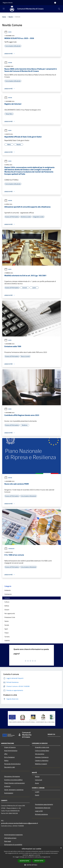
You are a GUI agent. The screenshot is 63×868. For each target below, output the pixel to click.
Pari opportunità (10, 613)
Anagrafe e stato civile (42, 747)
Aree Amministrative (11, 751)
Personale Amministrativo (12, 764)
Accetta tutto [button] (24, 861)
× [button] (61, 848)
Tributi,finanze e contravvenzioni (14, 783)
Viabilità (7, 640)
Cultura (7, 602)
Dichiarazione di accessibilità (13, 845)
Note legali (8, 841)
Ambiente (8, 590)
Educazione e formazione (12, 776)
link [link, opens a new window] (49, 857)
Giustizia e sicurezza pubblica (13, 780)
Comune (7, 598)
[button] (32, 865)
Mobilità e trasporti (41, 764)
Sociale (7, 625)
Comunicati (9, 549)
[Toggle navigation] (4, 9)
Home (4, 17)
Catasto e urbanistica (42, 761)
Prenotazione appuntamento (44, 804)
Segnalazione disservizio (43, 808)
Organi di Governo (10, 747)
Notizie (8, 63)
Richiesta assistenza (41, 814)
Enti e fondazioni (9, 757)
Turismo (7, 637)
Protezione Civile (10, 617)
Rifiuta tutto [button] (39, 861)
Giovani (7, 610)
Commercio (8, 594)
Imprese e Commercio (42, 757)
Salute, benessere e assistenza (14, 790)
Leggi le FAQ (39, 811)
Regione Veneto (8, 3)
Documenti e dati (10, 767)
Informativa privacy (10, 838)
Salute (7, 621)
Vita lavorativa (40, 754)
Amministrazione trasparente (13, 835)
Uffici (6, 754)
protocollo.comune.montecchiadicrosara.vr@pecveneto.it (19, 823)
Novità (11, 17)
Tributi (7, 633)
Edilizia (7, 606)
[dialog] (31, 857)
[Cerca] (59, 9)
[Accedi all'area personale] (55, 3)
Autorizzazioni (9, 793)
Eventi (37, 795)
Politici (6, 761)
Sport (6, 629)
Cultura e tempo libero (42, 751)
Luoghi (37, 792)
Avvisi (8, 32)
